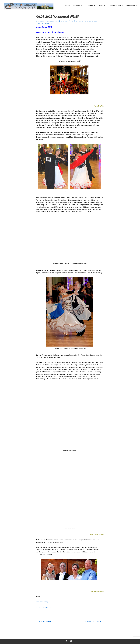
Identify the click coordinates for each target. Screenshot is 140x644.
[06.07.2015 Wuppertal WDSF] (64, 21)
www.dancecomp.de (43, 602)
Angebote (91, 5)
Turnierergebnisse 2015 (44, 23)
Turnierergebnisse (90, 21)
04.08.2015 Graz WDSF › (93, 621)
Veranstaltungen (116, 5)
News (102, 5)
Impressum (132, 5)
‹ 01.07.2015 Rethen (45, 621)
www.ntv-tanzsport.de (44, 607)
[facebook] (66, 641)
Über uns (78, 5)
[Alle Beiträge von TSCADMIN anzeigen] (40, 21)
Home (68, 5)
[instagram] (71, 641)
